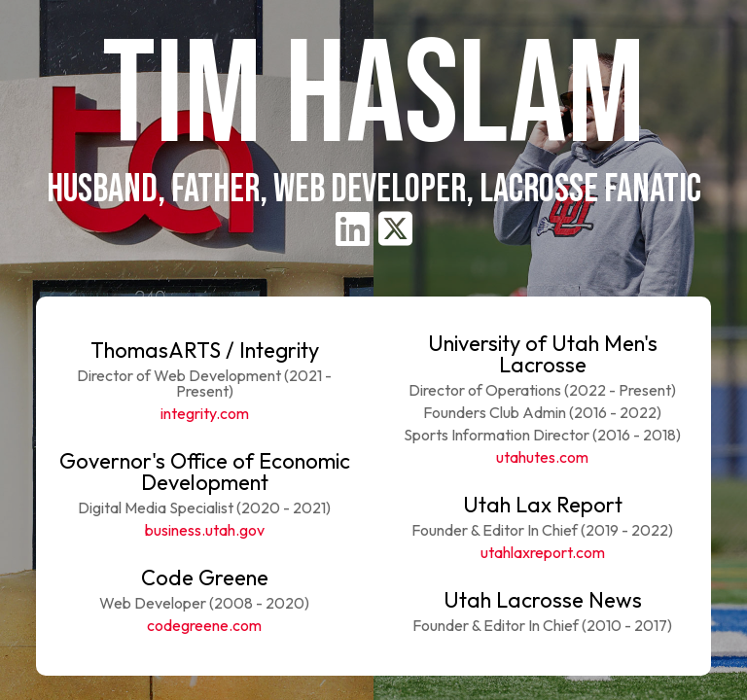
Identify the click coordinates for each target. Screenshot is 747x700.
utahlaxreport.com (543, 552)
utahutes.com (542, 457)
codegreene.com (204, 625)
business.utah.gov (205, 530)
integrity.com (205, 413)
